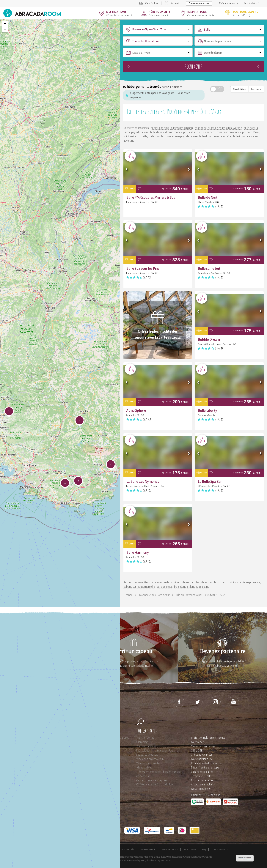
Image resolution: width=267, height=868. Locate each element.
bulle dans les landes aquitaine (192, 587)
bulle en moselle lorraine (165, 582)
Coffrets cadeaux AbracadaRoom (156, 784)
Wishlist (175, 3)
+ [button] (5, 24)
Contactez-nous (220, 850)
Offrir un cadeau (133, 651)
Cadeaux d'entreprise (203, 746)
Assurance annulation (203, 784)
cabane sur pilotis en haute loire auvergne (218, 128)
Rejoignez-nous (170, 850)
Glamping (142, 742)
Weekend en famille (148, 763)
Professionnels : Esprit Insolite (208, 738)
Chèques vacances (229, 3)
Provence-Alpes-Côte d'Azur (154, 595)
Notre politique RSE (202, 759)
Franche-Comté (145, 738)
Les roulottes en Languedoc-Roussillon (158, 751)
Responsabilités (126, 850)
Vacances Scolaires (202, 772)
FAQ (204, 850)
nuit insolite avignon (182, 128)
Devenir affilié (148, 850)
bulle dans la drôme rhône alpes (169, 132)
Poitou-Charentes (146, 746)
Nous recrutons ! (200, 789)
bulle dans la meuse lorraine (215, 136)
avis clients (165, 861)
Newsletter (197, 742)
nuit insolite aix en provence (244, 582)
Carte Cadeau (152, 3)
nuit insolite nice (160, 128)
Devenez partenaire (199, 4)
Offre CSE (197, 751)
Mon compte (190, 850)
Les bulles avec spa (147, 755)
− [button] (5, 30)
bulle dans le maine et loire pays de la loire (173, 136)
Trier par (256, 89)
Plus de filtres (239, 89)
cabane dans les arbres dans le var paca (204, 582)
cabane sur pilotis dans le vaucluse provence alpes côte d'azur (224, 132)
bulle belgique (164, 587)
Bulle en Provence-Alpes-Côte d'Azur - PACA (200, 595)
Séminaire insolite (201, 776)
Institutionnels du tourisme (206, 763)
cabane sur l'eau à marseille (139, 587)
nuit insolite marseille (135, 136)
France (129, 595)
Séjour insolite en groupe (205, 768)
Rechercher (194, 66)
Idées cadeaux (145, 768)
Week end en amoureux (150, 759)
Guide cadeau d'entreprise (151, 780)
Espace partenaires (202, 780)
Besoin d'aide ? (251, 3)
